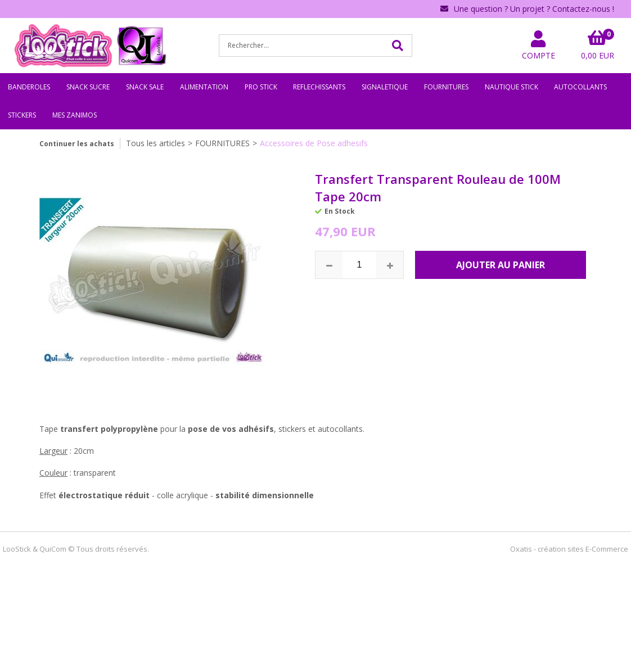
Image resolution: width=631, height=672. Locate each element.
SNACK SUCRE (88, 87)
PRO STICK (261, 87)
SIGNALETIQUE (385, 87)
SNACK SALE (145, 87)
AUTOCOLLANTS (580, 87)
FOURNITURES (446, 87)
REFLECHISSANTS (319, 87)
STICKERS (22, 115)
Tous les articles (156, 143)
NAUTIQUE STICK (511, 87)
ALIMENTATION (204, 87)
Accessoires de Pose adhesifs (314, 143)
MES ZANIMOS (75, 115)
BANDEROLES (29, 87)
